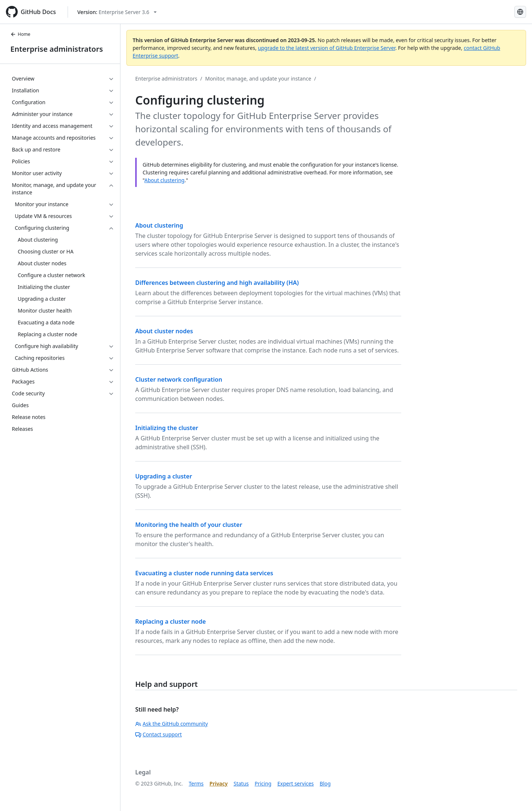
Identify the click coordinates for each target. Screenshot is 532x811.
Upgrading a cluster (164, 476)
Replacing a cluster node (170, 621)
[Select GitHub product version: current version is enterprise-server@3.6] (117, 12)
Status (241, 783)
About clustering (165, 180)
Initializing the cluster (167, 428)
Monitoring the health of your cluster (189, 525)
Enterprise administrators (57, 49)
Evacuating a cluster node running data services (204, 573)
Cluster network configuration (179, 379)
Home (20, 34)
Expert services (296, 783)
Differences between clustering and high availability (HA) (217, 283)
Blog (325, 783)
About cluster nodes (164, 331)
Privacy (219, 783)
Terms (196, 783)
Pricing (263, 783)
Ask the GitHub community (172, 724)
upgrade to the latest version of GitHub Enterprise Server (327, 48)
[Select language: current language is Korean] (520, 12)
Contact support (158, 734)
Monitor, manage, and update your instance (258, 79)
